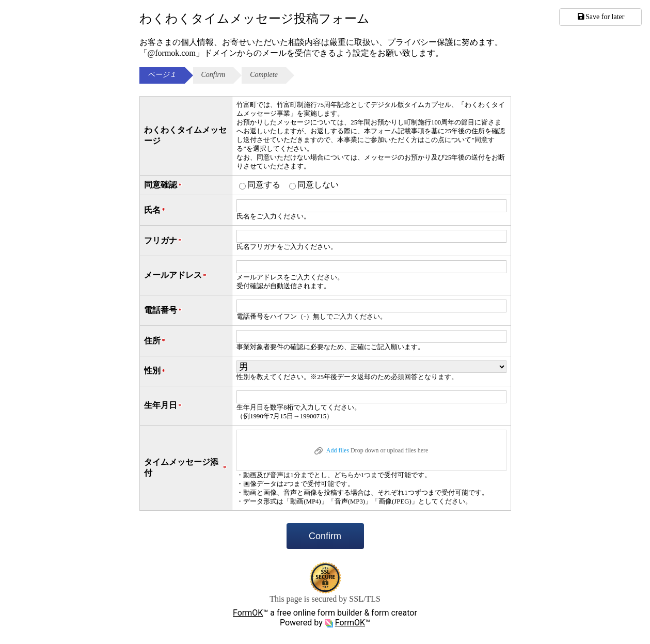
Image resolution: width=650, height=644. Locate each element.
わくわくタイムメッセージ (185, 135)
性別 (155, 371)
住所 (155, 341)
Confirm (325, 536)
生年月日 (164, 406)
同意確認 (164, 185)
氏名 (155, 210)
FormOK (248, 613)
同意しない (318, 185)
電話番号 (164, 311)
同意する (264, 185)
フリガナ (164, 241)
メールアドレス (176, 276)
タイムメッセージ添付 (186, 467)
